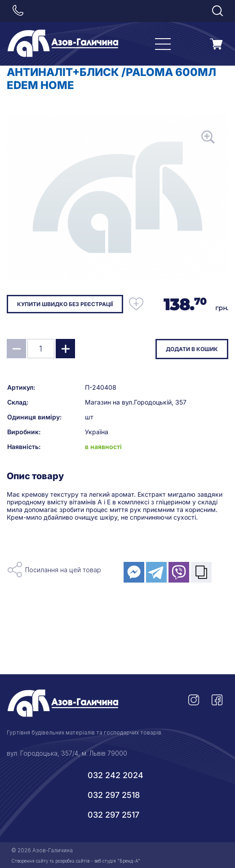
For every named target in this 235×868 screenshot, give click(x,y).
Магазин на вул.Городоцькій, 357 (136, 402)
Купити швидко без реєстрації (65, 304)
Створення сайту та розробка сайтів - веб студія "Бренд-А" (76, 861)
